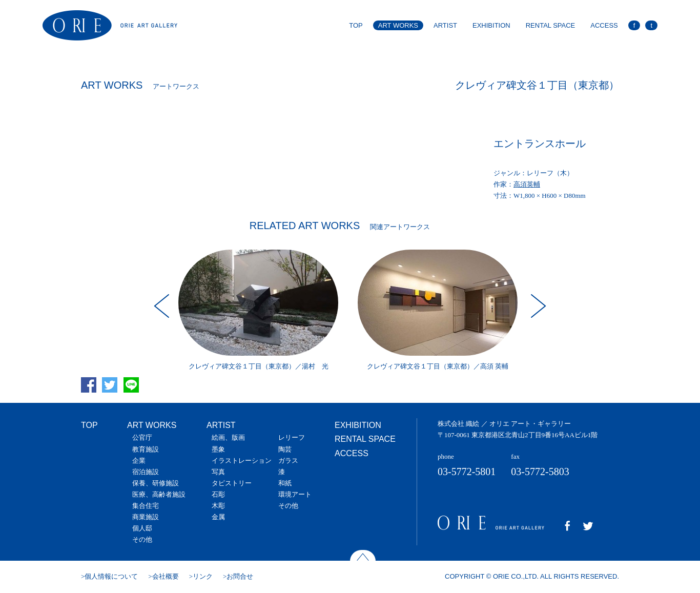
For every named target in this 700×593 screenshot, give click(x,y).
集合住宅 (146, 506)
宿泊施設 (146, 472)
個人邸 (142, 528)
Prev (163, 306)
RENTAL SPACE (551, 25)
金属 (218, 517)
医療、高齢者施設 (159, 494)
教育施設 (146, 449)
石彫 (218, 494)
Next (537, 306)
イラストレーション (242, 461)
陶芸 (285, 449)
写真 (218, 472)
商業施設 (146, 517)
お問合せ (240, 576)
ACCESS (604, 25)
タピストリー (232, 483)
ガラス (288, 461)
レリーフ (292, 437)
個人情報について (111, 576)
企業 (139, 461)
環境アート (295, 494)
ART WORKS (398, 25)
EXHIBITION (491, 25)
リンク (203, 576)
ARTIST (445, 25)
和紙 (285, 483)
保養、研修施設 (156, 483)
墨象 (218, 449)
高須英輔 (527, 184)
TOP (356, 25)
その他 (142, 539)
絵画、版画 (228, 437)
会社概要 (166, 576)
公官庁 (142, 437)
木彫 (218, 506)
